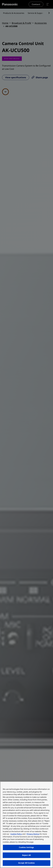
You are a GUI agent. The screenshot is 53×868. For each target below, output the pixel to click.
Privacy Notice (33, 834)
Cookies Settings (26, 847)
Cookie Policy (16, 834)
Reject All (26, 855)
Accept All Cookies (26, 863)
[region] (26, 825)
